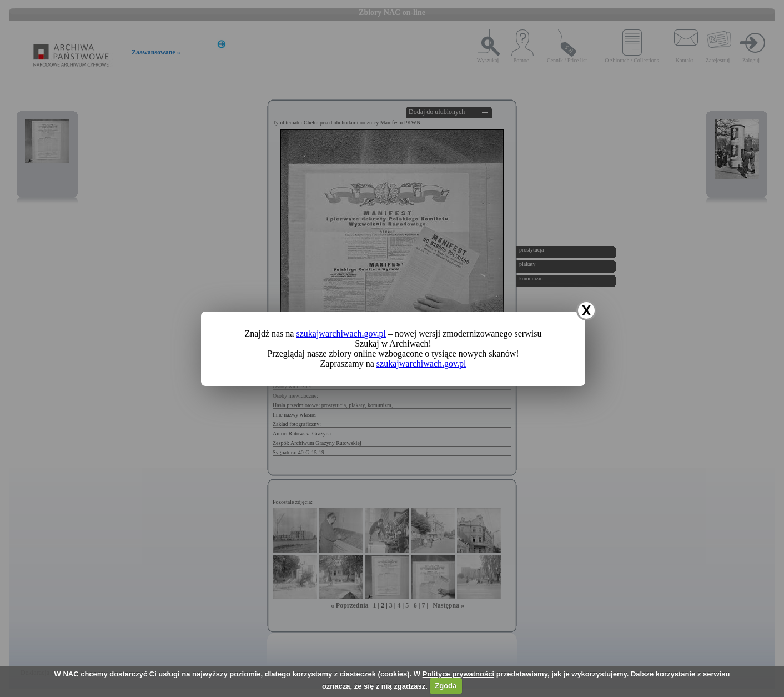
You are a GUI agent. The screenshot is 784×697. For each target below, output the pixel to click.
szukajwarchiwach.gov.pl (341, 334)
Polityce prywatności (458, 674)
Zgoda (446, 686)
